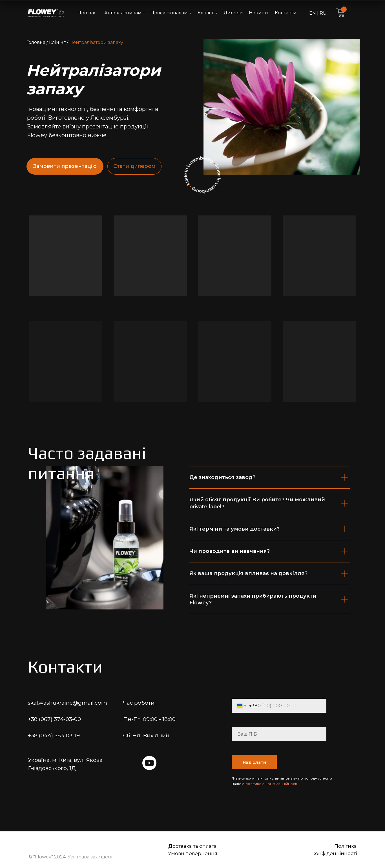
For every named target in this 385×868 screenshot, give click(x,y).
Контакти (286, 13)
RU (323, 13)
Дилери (233, 13)
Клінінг (206, 13)
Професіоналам (169, 13)
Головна (36, 42)
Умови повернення (193, 853)
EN (313, 13)
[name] (279, 734)
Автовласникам (123, 13)
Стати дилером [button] (134, 166)
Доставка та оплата (193, 846)
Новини (258, 13)
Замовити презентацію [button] (65, 166)
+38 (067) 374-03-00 (54, 719)
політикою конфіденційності (271, 784)
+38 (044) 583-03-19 (54, 735)
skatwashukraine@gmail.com (68, 703)
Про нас (87, 13)
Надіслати (254, 762)
